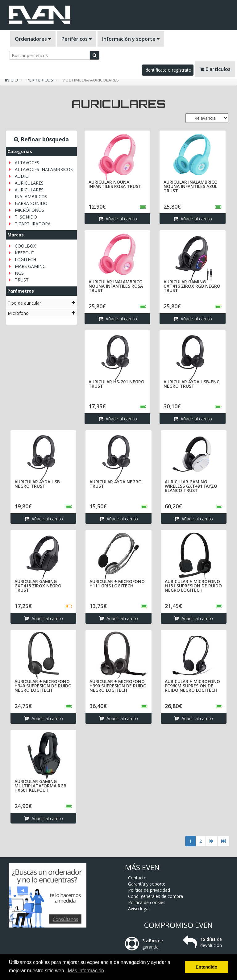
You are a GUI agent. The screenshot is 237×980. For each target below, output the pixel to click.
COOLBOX (25, 246)
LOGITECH (25, 259)
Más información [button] (86, 971)
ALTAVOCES (27, 163)
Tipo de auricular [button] (41, 303)
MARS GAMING (30, 266)
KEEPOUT (25, 253)
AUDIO (22, 176)
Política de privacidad (149, 861)
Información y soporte (131, 39)
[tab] (41, 303)
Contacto (137, 849)
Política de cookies (147, 874)
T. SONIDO (26, 217)
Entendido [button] (206, 967)
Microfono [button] (41, 313)
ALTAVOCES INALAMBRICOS (44, 169)
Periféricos (77, 39)
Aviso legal (139, 880)
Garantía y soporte (147, 855)
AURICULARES (29, 183)
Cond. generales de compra (156, 867)
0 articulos (215, 69)
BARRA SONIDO (31, 203)
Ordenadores (33, 39)
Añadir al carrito (118, 219)
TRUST (22, 280)
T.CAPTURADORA (33, 224)
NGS (19, 273)
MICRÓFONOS (29, 210)
